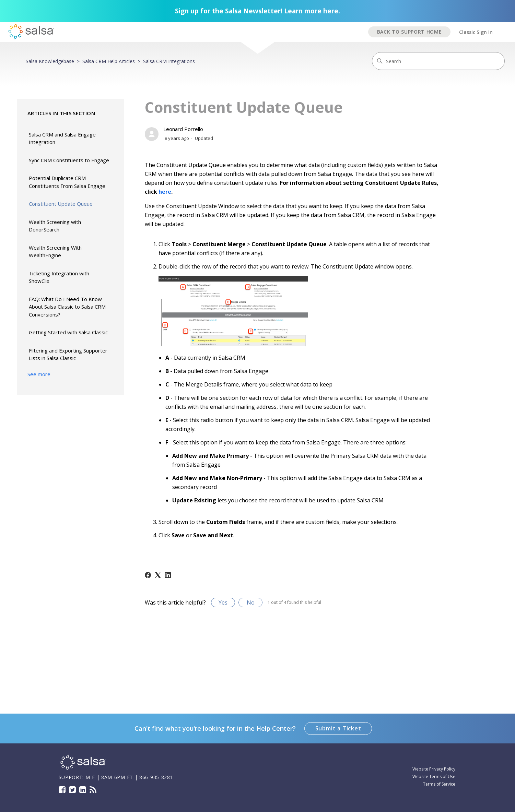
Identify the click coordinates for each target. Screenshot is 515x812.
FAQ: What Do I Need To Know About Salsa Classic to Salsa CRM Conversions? (67, 307)
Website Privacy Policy (434, 769)
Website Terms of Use (434, 777)
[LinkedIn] (168, 575)
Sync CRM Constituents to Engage (69, 160)
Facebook (62, 790)
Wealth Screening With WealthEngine (55, 252)
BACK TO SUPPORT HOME (409, 32)
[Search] (438, 61)
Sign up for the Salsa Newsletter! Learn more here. (257, 11)
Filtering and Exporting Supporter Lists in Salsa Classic (68, 354)
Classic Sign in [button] (476, 32)
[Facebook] (148, 575)
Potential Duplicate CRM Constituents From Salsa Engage (67, 182)
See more (39, 374)
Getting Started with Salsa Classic (68, 332)
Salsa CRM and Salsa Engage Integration (62, 138)
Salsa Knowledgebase (50, 61)
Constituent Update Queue (61, 204)
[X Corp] (158, 575)
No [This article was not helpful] (251, 602)
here (165, 192)
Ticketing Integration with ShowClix (59, 277)
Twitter (72, 790)
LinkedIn (83, 790)
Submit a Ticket (338, 728)
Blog (93, 790)
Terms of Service (439, 784)
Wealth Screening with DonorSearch (55, 226)
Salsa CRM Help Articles (109, 61)
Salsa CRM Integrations (169, 61)
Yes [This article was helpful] (223, 602)
